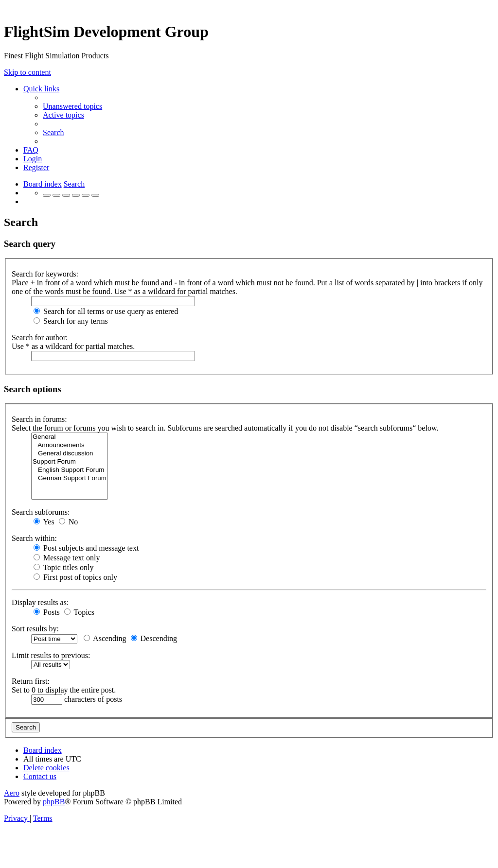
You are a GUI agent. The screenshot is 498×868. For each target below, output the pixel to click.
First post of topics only (75, 577)
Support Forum (70, 462)
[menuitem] (72, 106)
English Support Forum (70, 470)
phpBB (54, 802)
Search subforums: (41, 512)
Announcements (70, 445)
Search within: (34, 538)
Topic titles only (63, 567)
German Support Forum (70, 478)
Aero (12, 793)
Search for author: (40, 338)
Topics (79, 612)
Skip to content (27, 72)
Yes (44, 522)
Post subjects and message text (86, 548)
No (69, 522)
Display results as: (40, 602)
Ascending (105, 638)
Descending (154, 638)
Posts (47, 612)
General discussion (70, 454)
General (70, 437)
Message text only (67, 558)
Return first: (31, 681)
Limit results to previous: (51, 655)
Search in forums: (39, 419)
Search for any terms (71, 321)
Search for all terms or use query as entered (106, 311)
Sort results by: (35, 629)
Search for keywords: (45, 274)
